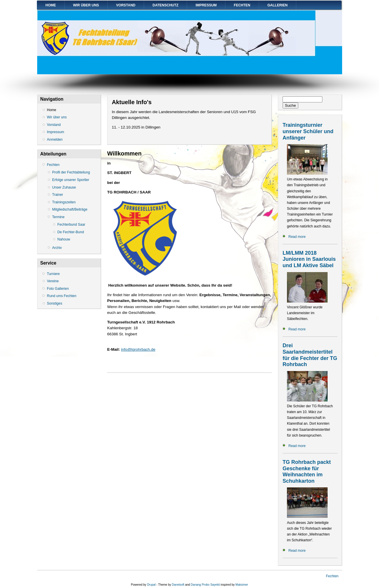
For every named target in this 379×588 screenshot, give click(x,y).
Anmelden (55, 140)
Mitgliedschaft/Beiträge (70, 209)
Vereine (53, 281)
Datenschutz (165, 5)
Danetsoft (178, 585)
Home (51, 5)
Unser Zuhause (64, 187)
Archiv (57, 248)
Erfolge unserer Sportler (71, 180)
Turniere (53, 274)
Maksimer (242, 585)
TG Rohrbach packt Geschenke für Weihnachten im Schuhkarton (307, 472)
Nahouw (64, 239)
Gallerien (277, 5)
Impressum (206, 5)
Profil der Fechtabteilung (71, 172)
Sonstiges (55, 303)
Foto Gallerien (58, 289)
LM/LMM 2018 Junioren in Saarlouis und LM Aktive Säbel (309, 259)
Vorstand (126, 5)
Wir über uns (86, 5)
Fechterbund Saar (71, 225)
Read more (297, 237)
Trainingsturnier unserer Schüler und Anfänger (308, 131)
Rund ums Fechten (62, 296)
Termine (59, 217)
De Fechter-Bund (71, 232)
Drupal (151, 585)
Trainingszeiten (64, 202)
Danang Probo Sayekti (205, 585)
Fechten (242, 5)
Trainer (58, 195)
